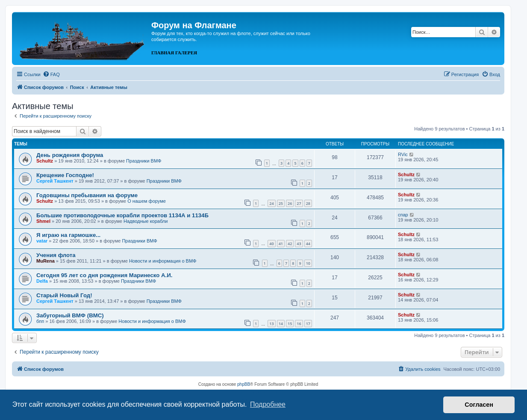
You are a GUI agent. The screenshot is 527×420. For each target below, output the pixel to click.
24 (271, 203)
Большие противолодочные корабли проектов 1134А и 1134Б (122, 215)
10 (308, 263)
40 (271, 244)
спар (403, 215)
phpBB (244, 384)
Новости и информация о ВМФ (163, 261)
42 (290, 244)
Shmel (43, 221)
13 (271, 324)
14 (281, 324)
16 (299, 324)
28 (308, 203)
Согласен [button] (479, 405)
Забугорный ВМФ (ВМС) (70, 315)
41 (281, 244)
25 (281, 203)
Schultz (45, 161)
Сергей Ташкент (55, 181)
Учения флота (56, 255)
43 (299, 244)
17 (308, 324)
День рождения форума (70, 155)
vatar (42, 241)
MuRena (46, 261)
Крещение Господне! (65, 175)
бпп (40, 321)
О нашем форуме (147, 201)
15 (290, 324)
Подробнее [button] (268, 404)
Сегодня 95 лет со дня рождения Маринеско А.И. (104, 275)
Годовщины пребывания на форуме (87, 195)
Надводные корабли (146, 221)
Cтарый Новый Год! (64, 295)
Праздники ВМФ (144, 161)
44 (308, 244)
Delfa (42, 281)
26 (290, 203)
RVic (403, 154)
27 (299, 203)
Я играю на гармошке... (68, 235)
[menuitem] (51, 74)
